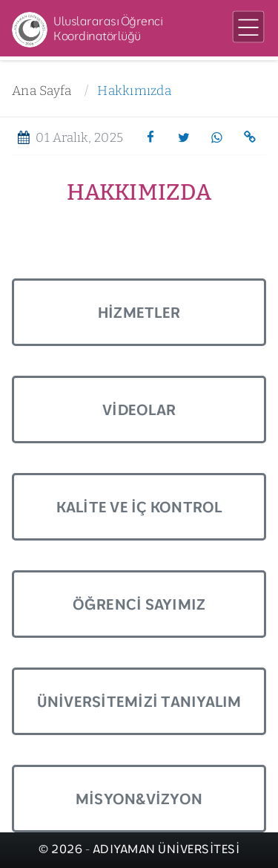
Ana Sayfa (42, 91)
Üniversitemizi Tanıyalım (139, 701)
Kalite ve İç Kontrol (139, 507)
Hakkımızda (134, 91)
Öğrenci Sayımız (139, 604)
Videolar (139, 409)
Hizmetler (139, 312)
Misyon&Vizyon (139, 799)
